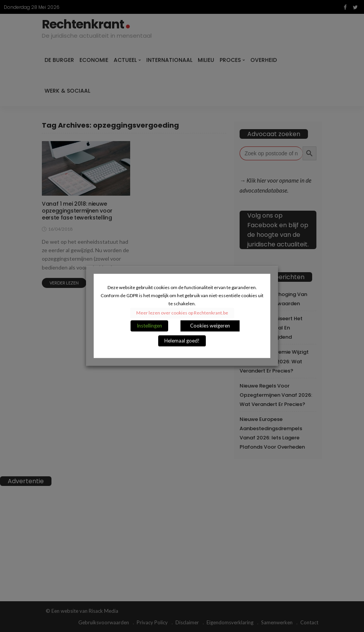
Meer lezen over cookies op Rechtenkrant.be (182, 313)
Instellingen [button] (149, 326)
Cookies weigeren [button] (210, 326)
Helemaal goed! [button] (182, 341)
